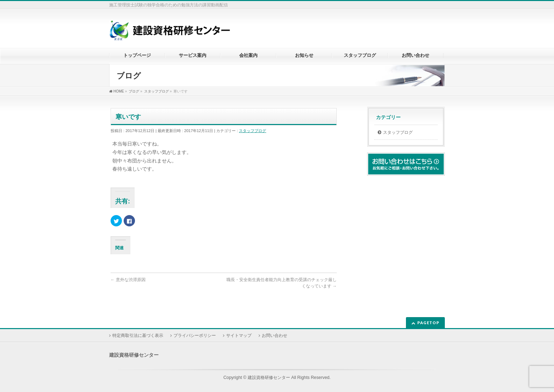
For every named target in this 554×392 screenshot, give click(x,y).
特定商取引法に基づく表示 (138, 335)
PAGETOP (428, 323)
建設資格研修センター (269, 378)
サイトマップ (239, 335)
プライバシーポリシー (195, 335)
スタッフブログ (252, 131)
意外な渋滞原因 (128, 280)
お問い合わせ (275, 335)
